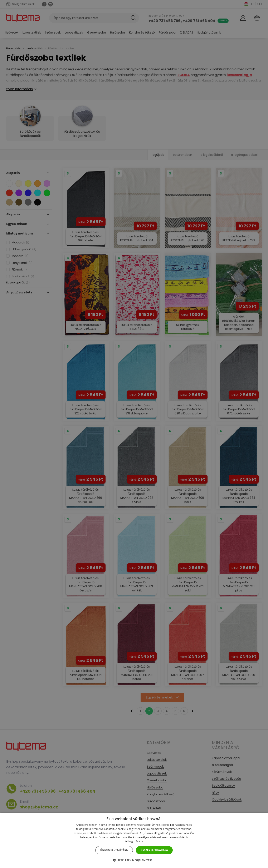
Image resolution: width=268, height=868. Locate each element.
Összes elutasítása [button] (114, 850)
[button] (134, 860)
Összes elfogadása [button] (154, 850)
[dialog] (134, 434)
